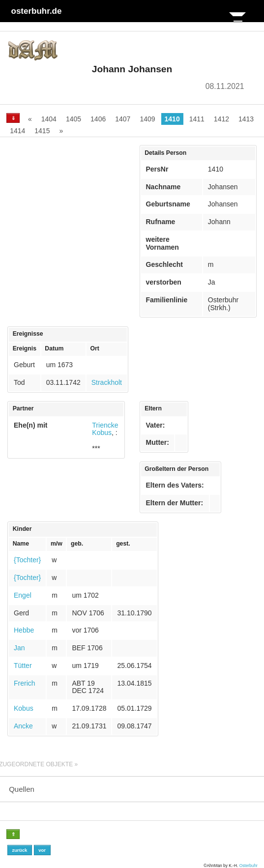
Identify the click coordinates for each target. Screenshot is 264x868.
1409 (147, 119)
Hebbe (24, 630)
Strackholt (107, 382)
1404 (49, 119)
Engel (23, 595)
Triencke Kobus (105, 429)
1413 (246, 119)
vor (42, 850)
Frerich (25, 683)
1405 (73, 119)
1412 (221, 119)
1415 (42, 131)
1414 (17, 131)
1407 (123, 119)
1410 (172, 119)
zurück (19, 850)
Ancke (23, 726)
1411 (197, 119)
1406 (98, 119)
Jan (19, 648)
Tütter (23, 665)
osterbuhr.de (37, 11)
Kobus (24, 708)
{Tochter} (27, 560)
